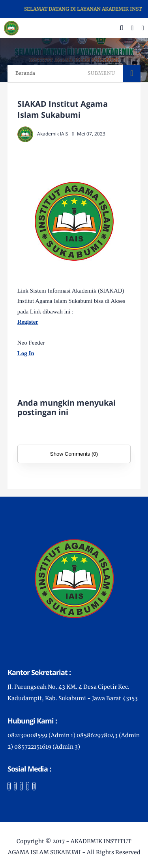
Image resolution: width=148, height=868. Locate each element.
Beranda (25, 73)
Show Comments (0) (74, 454)
